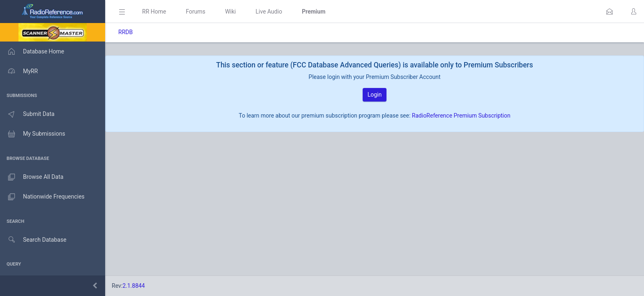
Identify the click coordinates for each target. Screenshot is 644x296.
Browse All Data (32, 177)
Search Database (33, 240)
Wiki (230, 12)
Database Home (32, 51)
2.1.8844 (134, 286)
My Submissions (33, 134)
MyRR (19, 71)
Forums (195, 12)
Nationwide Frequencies (42, 197)
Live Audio (269, 12)
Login (375, 95)
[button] (609, 12)
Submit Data (27, 114)
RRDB (125, 32)
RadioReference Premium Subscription (461, 116)
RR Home (154, 12)
